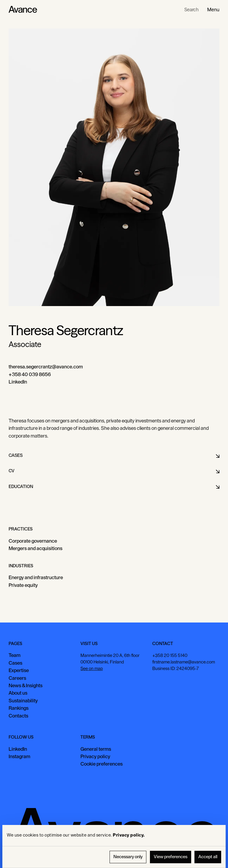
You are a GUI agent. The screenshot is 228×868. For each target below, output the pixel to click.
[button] (213, 9)
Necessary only (128, 857)
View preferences (171, 857)
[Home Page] (23, 9)
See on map (92, 669)
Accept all (208, 857)
